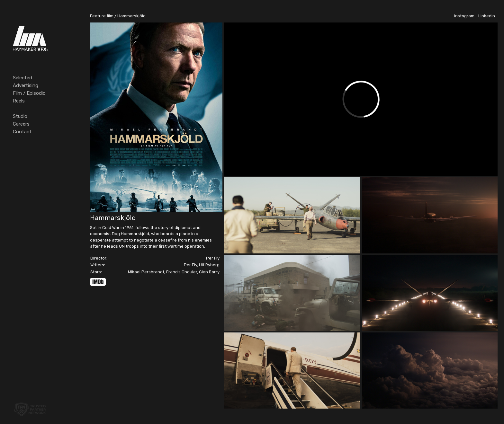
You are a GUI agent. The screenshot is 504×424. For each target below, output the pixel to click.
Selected (22, 78)
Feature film (102, 16)
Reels (19, 101)
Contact (22, 132)
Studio (20, 116)
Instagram (464, 16)
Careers (21, 124)
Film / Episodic (29, 93)
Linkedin (487, 16)
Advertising (26, 85)
